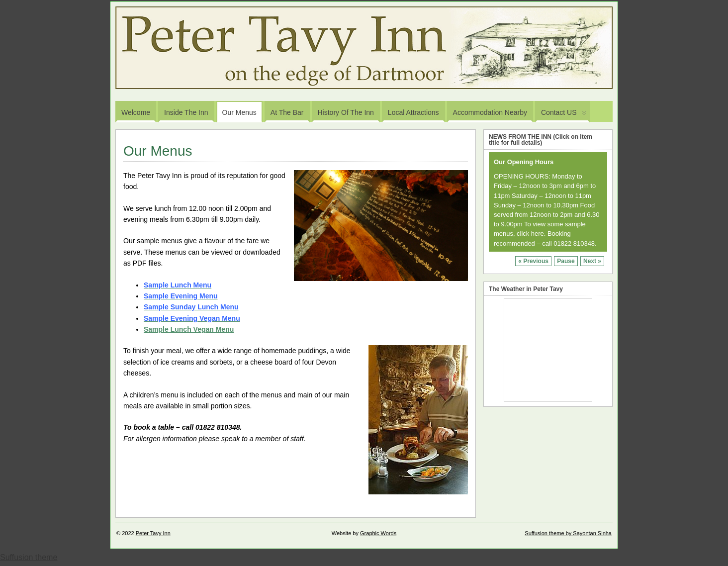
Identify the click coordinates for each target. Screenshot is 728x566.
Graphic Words (378, 533)
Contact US (564, 115)
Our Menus (239, 112)
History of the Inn (346, 112)
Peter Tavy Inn (153, 533)
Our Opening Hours (524, 162)
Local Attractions (413, 112)
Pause (566, 261)
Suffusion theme (29, 557)
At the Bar (287, 112)
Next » (592, 261)
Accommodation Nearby (490, 112)
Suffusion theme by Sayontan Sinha (568, 533)
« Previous (533, 261)
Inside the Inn (186, 112)
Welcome (136, 112)
